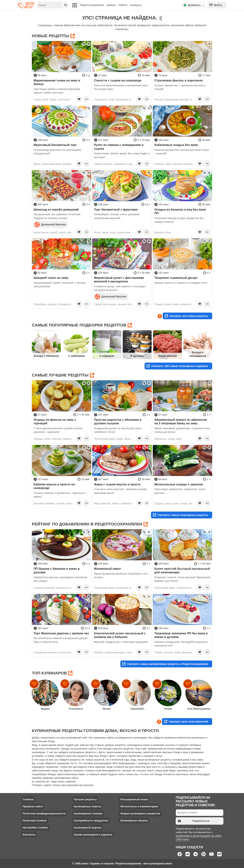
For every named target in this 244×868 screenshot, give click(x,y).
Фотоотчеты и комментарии (139, 806)
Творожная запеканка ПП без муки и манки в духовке (181, 635)
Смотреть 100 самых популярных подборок (177, 366)
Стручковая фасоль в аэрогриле (178, 80)
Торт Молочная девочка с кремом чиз (61, 633)
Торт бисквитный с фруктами (116, 209)
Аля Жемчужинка (199, 709)
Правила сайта (33, 806)
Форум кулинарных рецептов (140, 813)
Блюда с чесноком (46, 356)
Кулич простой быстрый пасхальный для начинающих (182, 570)
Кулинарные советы (87, 806)
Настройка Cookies (35, 827)
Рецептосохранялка (92, 5)
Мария (45, 709)
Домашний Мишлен (50, 224)
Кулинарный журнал (88, 827)
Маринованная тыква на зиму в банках (57, 82)
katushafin (137, 709)
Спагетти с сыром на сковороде (118, 80)
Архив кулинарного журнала (93, 835)
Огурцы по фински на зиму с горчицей (55, 421)
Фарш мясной (167, 356)
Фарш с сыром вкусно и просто (117, 484)
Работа (123, 5)
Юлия (168, 709)
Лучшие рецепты (85, 799)
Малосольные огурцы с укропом (179, 484)
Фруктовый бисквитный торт (55, 145)
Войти (216, 5)
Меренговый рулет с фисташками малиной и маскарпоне (119, 280)
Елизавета (76, 709)
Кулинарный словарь (88, 813)
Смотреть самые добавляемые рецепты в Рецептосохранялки (165, 664)
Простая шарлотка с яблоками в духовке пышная (118, 421)
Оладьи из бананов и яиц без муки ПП (180, 211)
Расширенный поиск (134, 799)
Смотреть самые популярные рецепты (180, 515)
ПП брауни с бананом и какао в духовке (57, 570)
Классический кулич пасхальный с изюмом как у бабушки (120, 635)
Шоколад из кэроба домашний (56, 209)
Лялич (107, 709)
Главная (28, 799)
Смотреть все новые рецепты (187, 316)
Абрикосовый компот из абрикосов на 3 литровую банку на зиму (181, 421)
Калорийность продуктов (91, 820)
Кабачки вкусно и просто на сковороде (54, 486)
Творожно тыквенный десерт (176, 278)
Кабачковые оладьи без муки (176, 145)
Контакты (29, 835)
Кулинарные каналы (134, 820)
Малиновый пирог (108, 569)
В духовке (137, 356)
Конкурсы (136, 5)
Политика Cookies (35, 820)
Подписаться (194, 821)
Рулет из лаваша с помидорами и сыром (119, 147)
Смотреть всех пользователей (186, 721)
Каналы (111, 5)
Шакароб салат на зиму (51, 278)
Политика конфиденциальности (44, 813)
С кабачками (77, 356)
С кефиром (107, 356)
